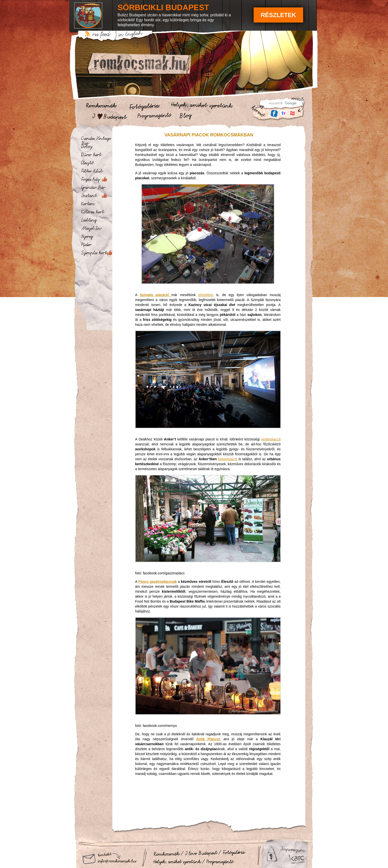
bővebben (206, 295)
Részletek (279, 15)
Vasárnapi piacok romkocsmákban (209, 135)
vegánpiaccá (271, 439)
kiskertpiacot (228, 459)
